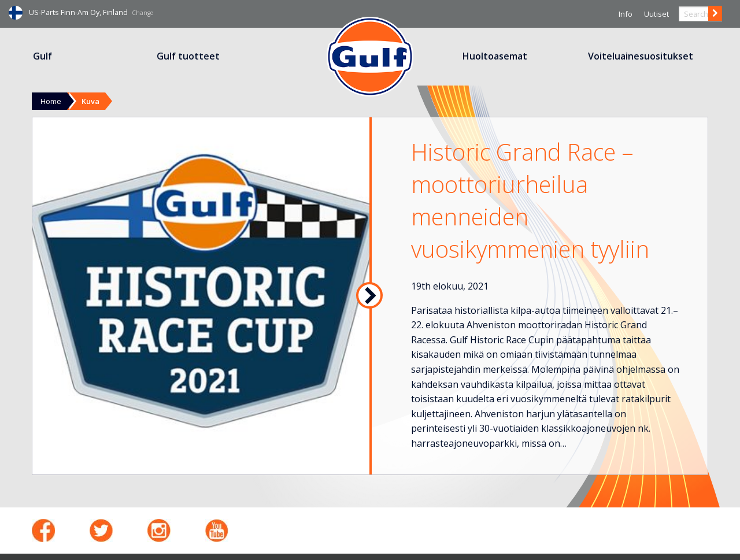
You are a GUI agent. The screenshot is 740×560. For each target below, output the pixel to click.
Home (51, 101)
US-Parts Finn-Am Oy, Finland (91, 12)
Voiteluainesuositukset (641, 56)
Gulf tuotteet (188, 56)
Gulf (42, 56)
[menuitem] (44, 57)
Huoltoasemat (495, 56)
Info (626, 14)
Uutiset (656, 14)
